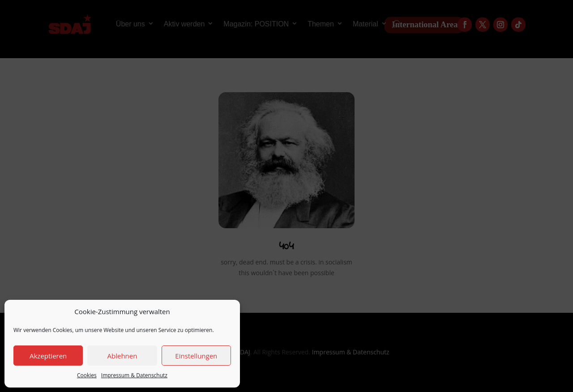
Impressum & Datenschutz (134, 375)
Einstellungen (196, 356)
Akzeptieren (48, 356)
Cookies (87, 375)
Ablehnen (122, 356)
